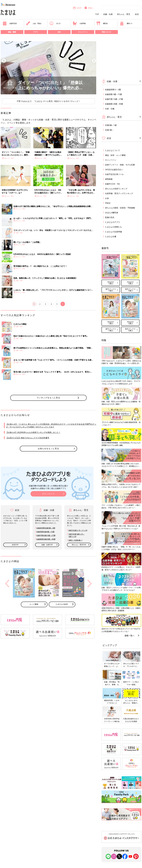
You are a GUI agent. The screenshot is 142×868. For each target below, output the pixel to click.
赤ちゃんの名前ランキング (116, 189)
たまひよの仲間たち (113, 227)
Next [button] (90, 584)
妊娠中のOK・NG (112, 184)
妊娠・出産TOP (47, 545)
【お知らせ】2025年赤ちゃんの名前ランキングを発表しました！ (33, 432)
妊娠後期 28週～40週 (114, 104)
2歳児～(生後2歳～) (75, 540)
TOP (97, 14)
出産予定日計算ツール (114, 174)
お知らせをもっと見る (48, 448)
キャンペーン (83, 32)
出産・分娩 (110, 109)
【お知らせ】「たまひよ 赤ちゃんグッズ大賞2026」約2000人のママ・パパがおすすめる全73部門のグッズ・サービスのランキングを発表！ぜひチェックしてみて (51, 425)
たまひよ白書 (111, 236)
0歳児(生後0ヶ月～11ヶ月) (78, 530)
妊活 (137, 14)
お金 (107, 198)
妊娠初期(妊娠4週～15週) (46, 532)
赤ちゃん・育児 (124, 14)
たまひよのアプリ (113, 222)
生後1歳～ (109, 130)
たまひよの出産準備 (113, 232)
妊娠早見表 (10, 23)
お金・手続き (34, 23)
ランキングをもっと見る (48, 398)
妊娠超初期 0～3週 (113, 89)
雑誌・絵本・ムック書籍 (115, 155)
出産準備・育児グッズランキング (119, 193)
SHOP (77, 8)
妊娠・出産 (108, 14)
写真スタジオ (106, 32)
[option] (48, 68)
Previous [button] (7, 584)
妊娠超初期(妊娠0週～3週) (46, 528)
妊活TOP (15, 545)
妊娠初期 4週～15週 (113, 94)
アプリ (36, 32)
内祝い (89, 8)
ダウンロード (48, 494)
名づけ (55, 23)
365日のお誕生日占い (114, 169)
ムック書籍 (34, 604)
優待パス (126, 23)
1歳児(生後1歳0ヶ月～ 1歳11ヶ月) (76, 535)
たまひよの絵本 (62, 604)
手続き (108, 203)
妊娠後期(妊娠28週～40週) (46, 539)
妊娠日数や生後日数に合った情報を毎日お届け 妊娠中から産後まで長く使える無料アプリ (48, 487)
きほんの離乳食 (112, 213)
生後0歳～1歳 (111, 125)
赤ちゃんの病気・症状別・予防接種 (120, 208)
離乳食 (102, 23)
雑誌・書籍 (12, 32)
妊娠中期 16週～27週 (114, 99)
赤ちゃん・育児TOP (79, 545)
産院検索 (109, 179)
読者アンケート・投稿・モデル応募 (120, 165)
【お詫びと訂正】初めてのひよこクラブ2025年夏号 (28, 438)
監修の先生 (110, 217)
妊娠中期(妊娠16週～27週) (46, 535)
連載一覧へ (129, 635)
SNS (59, 32)
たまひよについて (113, 150)
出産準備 (79, 23)
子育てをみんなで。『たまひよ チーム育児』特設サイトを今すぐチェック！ (48, 101)
